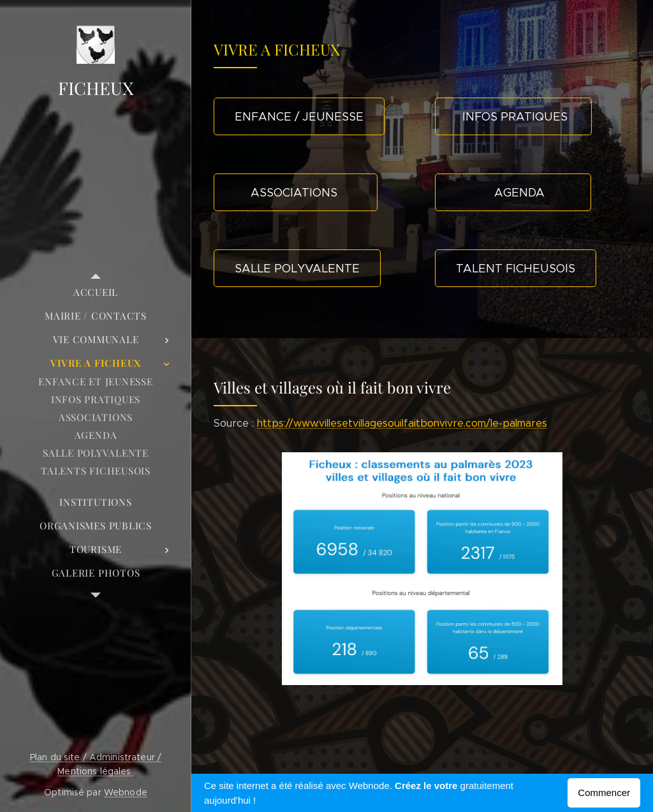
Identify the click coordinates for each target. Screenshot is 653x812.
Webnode (126, 792)
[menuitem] (96, 292)
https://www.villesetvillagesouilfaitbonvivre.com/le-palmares (402, 423)
